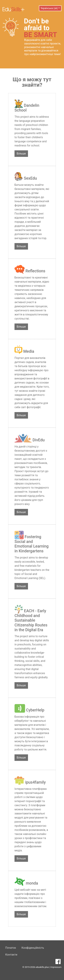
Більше (21, 154)
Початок (11, 948)
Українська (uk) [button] (49, 8)
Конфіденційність (33, 948)
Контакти (11, 955)
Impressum (56, 967)
